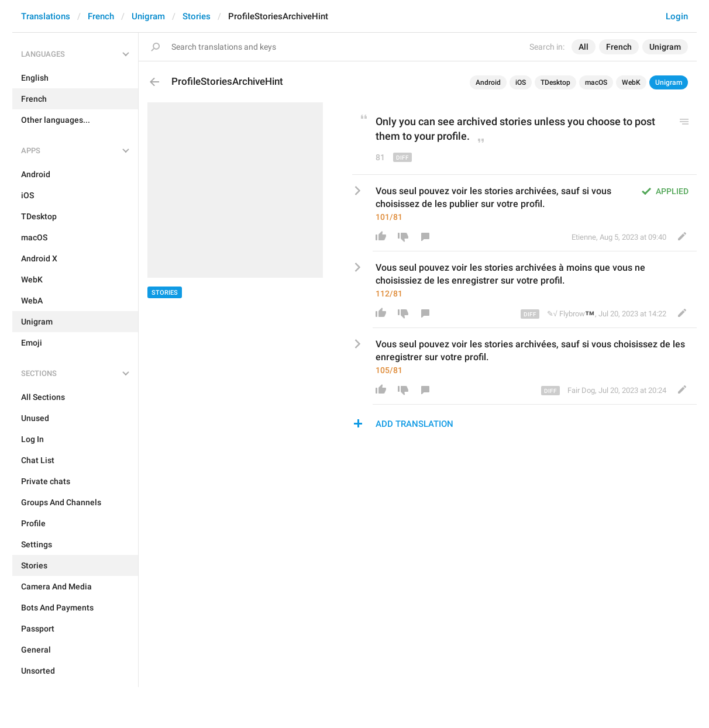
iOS (521, 82)
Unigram (148, 16)
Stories (197, 16)
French (101, 16)
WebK (631, 82)
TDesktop (555, 82)
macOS (596, 82)
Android (488, 82)
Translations (46, 16)
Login (677, 16)
